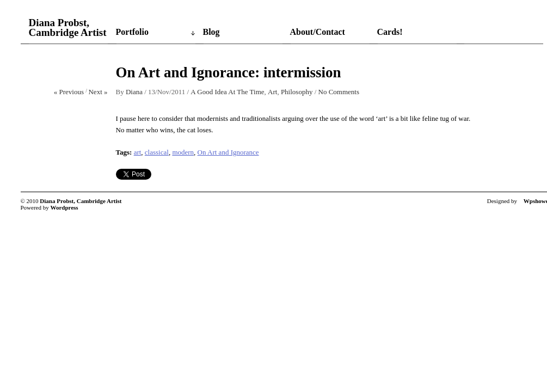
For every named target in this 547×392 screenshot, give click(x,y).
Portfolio (132, 32)
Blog (211, 32)
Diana (134, 92)
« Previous (69, 92)
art (138, 152)
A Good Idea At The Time (227, 92)
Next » (98, 92)
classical (157, 152)
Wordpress (64, 207)
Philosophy (297, 92)
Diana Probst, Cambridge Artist (68, 28)
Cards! (390, 32)
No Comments (339, 92)
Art (272, 92)
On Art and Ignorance (228, 152)
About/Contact (318, 32)
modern (183, 152)
